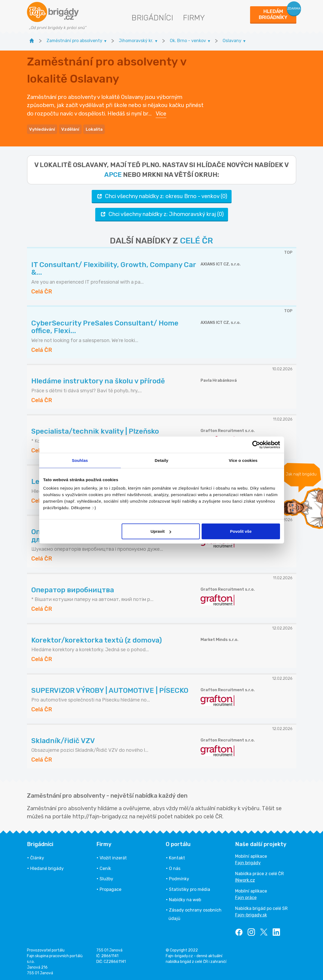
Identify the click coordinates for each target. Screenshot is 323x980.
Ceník (105, 867)
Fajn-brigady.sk (251, 914)
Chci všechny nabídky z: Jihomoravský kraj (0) (162, 213)
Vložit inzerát (113, 857)
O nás (175, 867)
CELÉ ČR (196, 239)
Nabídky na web (185, 898)
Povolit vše (241, 531)
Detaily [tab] (162, 460)
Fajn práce (246, 896)
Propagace (110, 888)
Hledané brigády (47, 867)
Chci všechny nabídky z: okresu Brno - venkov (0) (162, 195)
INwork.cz (245, 879)
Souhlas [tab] (80, 460)
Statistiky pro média (190, 888)
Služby (106, 877)
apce (113, 173)
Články (37, 857)
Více (161, 113)
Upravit (161, 531)
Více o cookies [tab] (243, 460)
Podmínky (179, 877)
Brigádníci (152, 18)
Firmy (194, 18)
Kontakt (177, 857)
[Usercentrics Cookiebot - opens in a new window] (256, 444)
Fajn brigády (248, 861)
